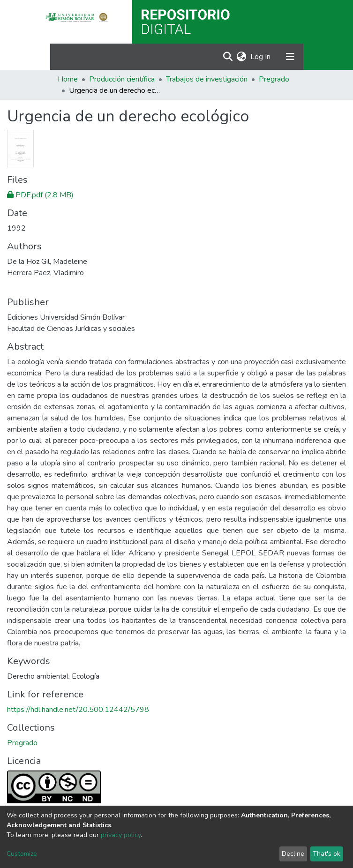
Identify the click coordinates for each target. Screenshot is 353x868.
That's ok (327, 854)
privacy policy (121, 835)
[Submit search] (228, 57)
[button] (242, 57)
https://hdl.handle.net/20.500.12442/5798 (78, 710)
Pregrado (274, 79)
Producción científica (122, 79)
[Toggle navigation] (290, 57)
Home (68, 79)
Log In (261, 57)
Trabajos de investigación (207, 79)
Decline (293, 854)
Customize (22, 854)
